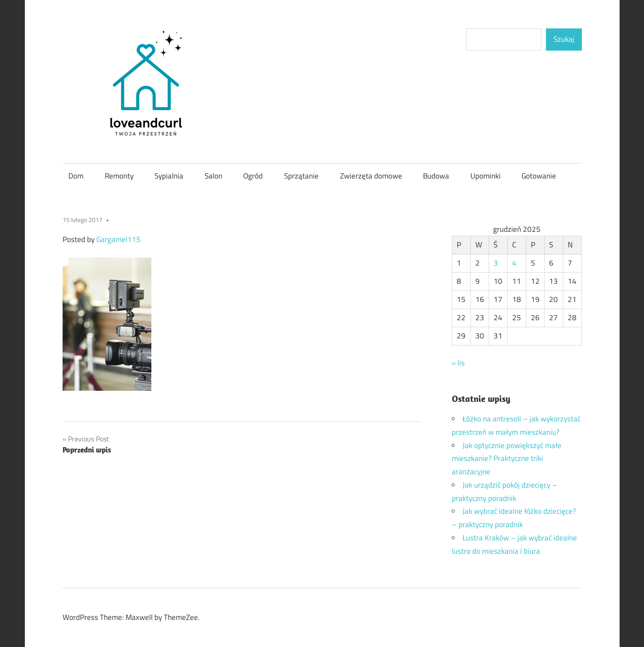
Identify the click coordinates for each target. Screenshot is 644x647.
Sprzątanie (301, 176)
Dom (76, 176)
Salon (213, 176)
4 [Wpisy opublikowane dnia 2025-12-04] (514, 263)
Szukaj (564, 39)
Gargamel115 (119, 239)
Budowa (436, 176)
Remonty (119, 176)
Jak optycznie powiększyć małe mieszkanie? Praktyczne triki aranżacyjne (507, 459)
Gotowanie (539, 176)
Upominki (486, 176)
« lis (458, 363)
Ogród (253, 176)
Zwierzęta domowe (371, 176)
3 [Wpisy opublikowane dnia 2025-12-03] (496, 263)
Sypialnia (169, 176)
